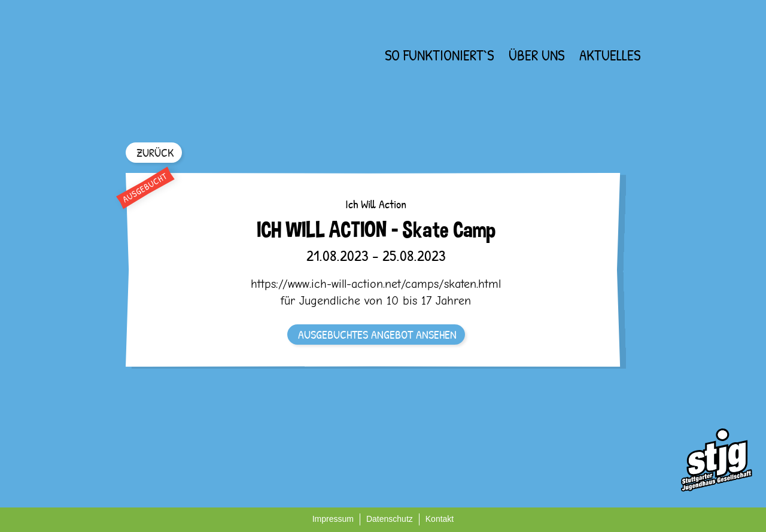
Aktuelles (610, 55)
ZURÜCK (155, 152)
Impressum (333, 519)
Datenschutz (390, 519)
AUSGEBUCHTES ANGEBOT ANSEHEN (377, 334)
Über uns (536, 55)
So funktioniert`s (439, 55)
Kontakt (440, 519)
